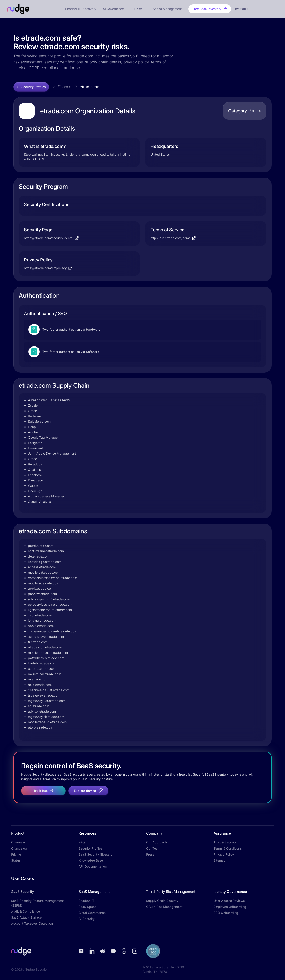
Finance (64, 87)
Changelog (19, 848)
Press (150, 854)
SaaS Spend (88, 907)
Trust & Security (225, 842)
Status (16, 860)
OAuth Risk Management (164, 907)
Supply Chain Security (162, 901)
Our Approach (156, 842)
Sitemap (220, 860)
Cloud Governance (92, 913)
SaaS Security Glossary (96, 854)
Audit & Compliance (25, 911)
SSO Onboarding (226, 913)
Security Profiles (90, 848)
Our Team (153, 848)
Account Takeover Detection (32, 923)
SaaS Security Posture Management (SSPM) (38, 903)
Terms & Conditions (228, 848)
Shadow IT (86, 901)
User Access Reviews (229, 901)
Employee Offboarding (230, 907)
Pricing (16, 854)
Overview (18, 842)
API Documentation (93, 866)
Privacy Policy (224, 854)
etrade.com (90, 87)
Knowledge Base (91, 860)
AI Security (87, 919)
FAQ (82, 842)
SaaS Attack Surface (26, 917)
